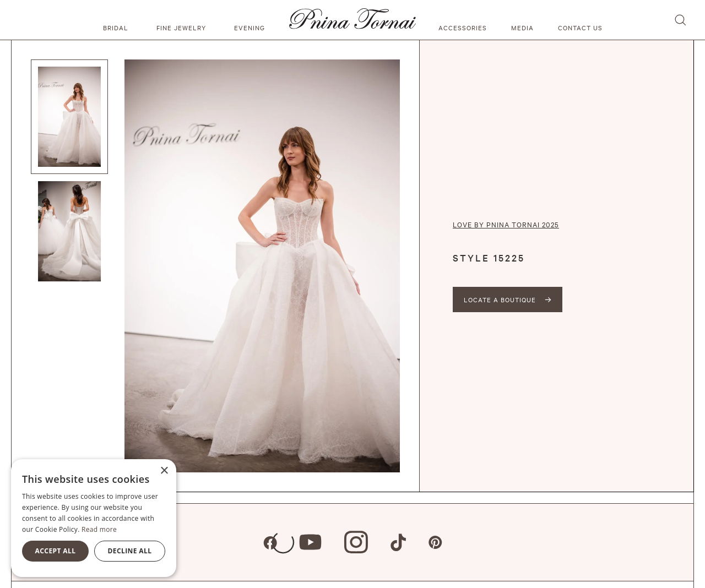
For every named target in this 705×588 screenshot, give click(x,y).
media (522, 28)
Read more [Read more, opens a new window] (99, 529)
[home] (352, 20)
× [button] (164, 471)
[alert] (94, 518)
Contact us (580, 28)
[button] (117, 20)
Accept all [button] (56, 551)
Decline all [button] (130, 551)
